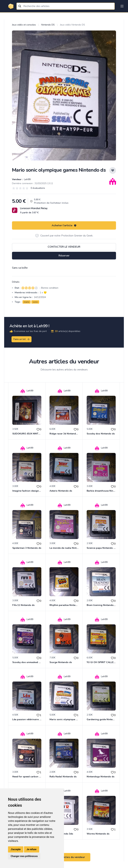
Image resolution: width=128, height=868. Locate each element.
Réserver (64, 256)
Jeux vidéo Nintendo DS (72, 25)
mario (27, 302)
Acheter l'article (64, 225)
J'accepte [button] (16, 849)
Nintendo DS (48, 25)
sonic (35, 302)
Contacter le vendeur (64, 247)
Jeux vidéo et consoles (24, 25)
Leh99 (27, 179)
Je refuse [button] (32, 849)
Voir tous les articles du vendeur (64, 857)
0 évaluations (38, 188)
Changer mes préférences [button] (24, 856)
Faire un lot (22, 339)
